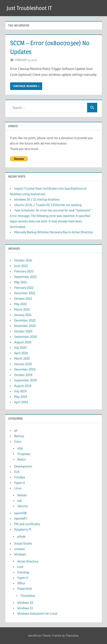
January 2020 (23, 364)
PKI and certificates (27, 524)
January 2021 (23, 315)
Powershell (25, 589)
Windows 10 (25, 603)
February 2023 (24, 271)
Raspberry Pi (23, 529)
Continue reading (25, 86)
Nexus (21, 459)
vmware (20, 549)
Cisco (18, 441)
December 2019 (25, 369)
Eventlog (23, 572)
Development (23, 466)
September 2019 (25, 380)
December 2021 (25, 293)
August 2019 (23, 386)
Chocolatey (28, 596)
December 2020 (25, 320)
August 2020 (23, 342)
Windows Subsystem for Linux (37, 613)
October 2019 (23, 375)
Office (21, 583)
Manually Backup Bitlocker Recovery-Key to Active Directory (53, 232)
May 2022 (21, 282)
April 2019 (21, 402)
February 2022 (24, 288)
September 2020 (25, 337)
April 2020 (21, 353)
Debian (22, 495)
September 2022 (25, 277)
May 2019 (21, 397)
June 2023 (21, 266)
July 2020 (20, 348)
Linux (18, 488)
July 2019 (20, 391)
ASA (20, 448)
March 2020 (22, 358)
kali (20, 501)
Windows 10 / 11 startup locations (37, 199)
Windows (20, 554)
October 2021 (23, 298)
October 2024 (23, 260)
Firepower (24, 454)
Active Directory (28, 561)
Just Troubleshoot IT (29, 8)
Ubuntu (23, 506)
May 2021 (21, 304)
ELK (17, 472)
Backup (19, 436)
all (16, 430)
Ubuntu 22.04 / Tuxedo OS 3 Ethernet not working (48, 205)
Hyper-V (20, 483)
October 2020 (23, 331)
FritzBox (20, 477)
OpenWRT (21, 518)
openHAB (20, 513)
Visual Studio (23, 543)
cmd (20, 567)
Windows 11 (25, 608)
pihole (21, 536)
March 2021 (22, 309)
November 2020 (25, 326)
